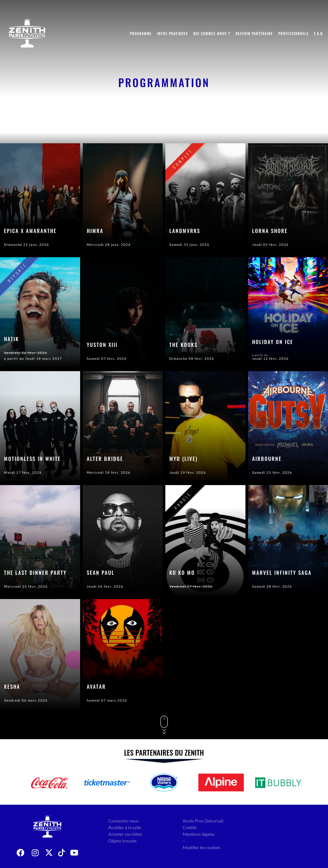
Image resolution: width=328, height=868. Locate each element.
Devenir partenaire (254, 34)
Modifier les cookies (202, 847)
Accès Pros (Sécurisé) (203, 821)
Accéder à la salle (125, 827)
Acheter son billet (125, 834)
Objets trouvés (123, 841)
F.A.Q (318, 34)
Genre (293, 130)
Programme (141, 34)
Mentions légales (199, 834)
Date (270, 130)
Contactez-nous (123, 821)
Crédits (190, 827)
